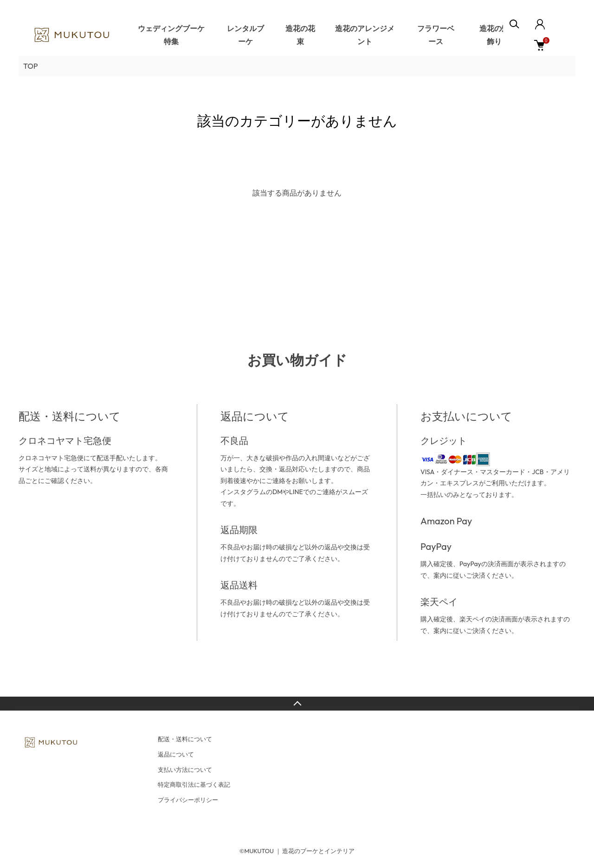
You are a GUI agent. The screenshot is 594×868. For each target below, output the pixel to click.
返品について (176, 754)
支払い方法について (185, 770)
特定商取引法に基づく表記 (194, 784)
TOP (31, 66)
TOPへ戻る (297, 704)
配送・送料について (185, 739)
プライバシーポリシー (188, 800)
